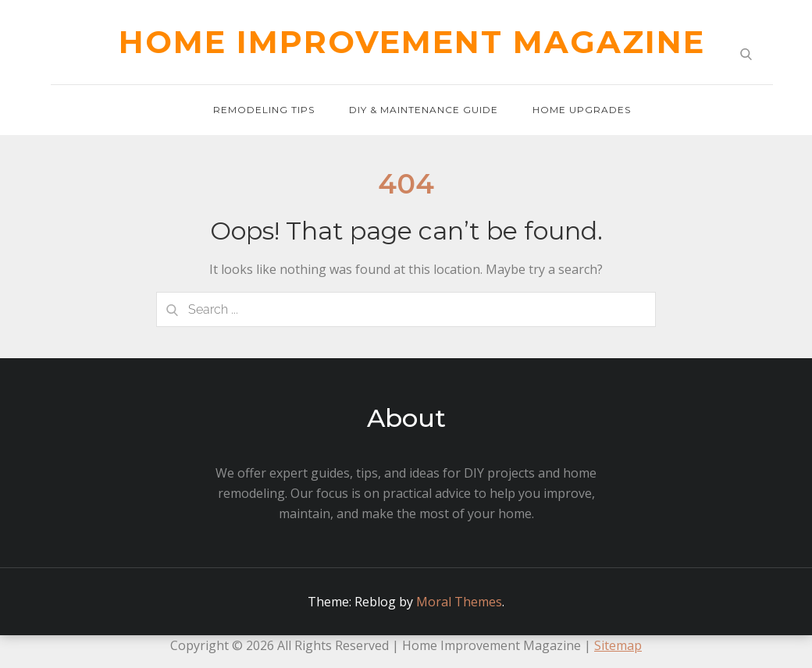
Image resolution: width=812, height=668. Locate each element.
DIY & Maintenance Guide (424, 110)
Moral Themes (459, 602)
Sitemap (618, 645)
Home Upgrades (582, 110)
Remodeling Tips (264, 110)
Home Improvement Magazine (412, 42)
